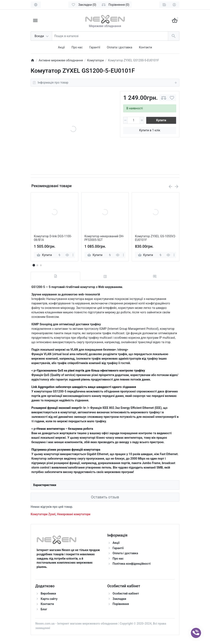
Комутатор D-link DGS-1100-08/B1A (53, 238)
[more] (73, 255)
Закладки (119, 599)
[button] (37, 265)
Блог (44, 609)
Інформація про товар (105, 83)
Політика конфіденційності (132, 564)
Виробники (48, 593)
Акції (61, 47)
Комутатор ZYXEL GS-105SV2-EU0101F (155, 238)
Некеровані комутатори (74, 514)
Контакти (146, 47)
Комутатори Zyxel (43, 514)
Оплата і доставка (119, 47)
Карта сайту (49, 599)
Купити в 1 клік (150, 130)
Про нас (77, 47)
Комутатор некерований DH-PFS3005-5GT (104, 238)
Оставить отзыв (105, 497)
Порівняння (121, 604)
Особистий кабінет (126, 593)
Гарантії (95, 47)
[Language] (36, 5)
